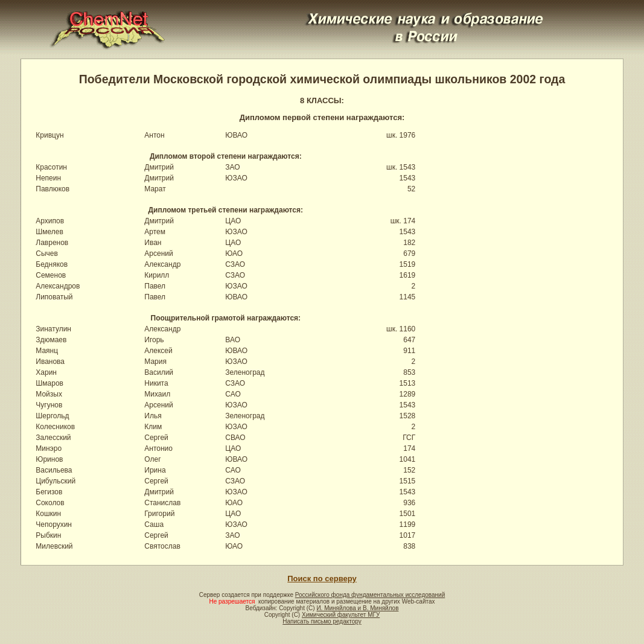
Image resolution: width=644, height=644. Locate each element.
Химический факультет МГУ (341, 615)
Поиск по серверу (322, 579)
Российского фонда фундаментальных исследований (370, 595)
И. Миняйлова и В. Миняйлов (357, 608)
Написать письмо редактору (322, 621)
